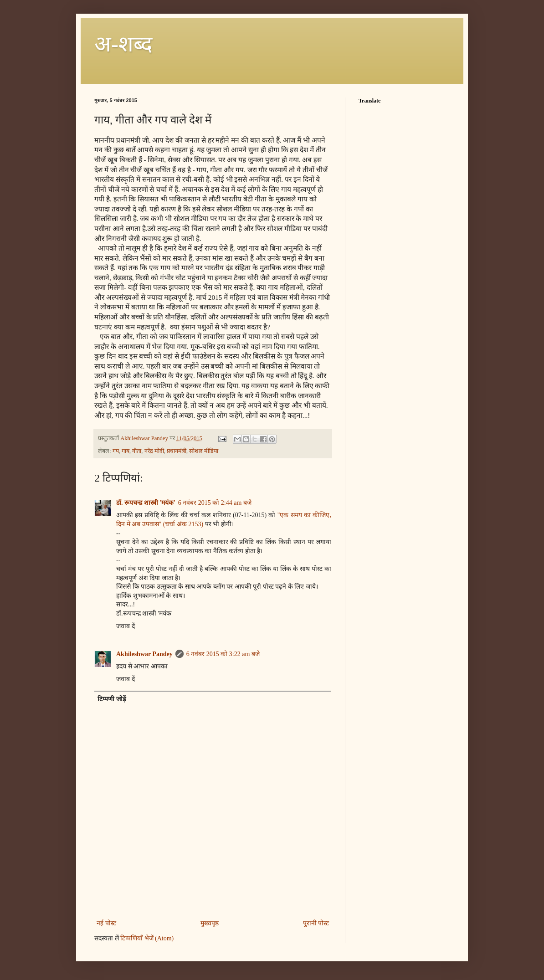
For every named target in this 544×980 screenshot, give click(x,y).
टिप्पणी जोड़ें (112, 699)
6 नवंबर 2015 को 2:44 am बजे (215, 503)
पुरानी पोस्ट (316, 923)
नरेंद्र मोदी (154, 451)
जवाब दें (126, 626)
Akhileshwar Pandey (144, 654)
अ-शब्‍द (123, 44)
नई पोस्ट (106, 923)
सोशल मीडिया (204, 451)
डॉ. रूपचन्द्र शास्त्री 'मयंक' (146, 503)
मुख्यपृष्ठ (210, 923)
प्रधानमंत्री (177, 451)
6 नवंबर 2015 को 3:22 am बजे (223, 654)
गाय (126, 451)
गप (116, 451)
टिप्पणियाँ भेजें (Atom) (147, 938)
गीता (137, 451)
